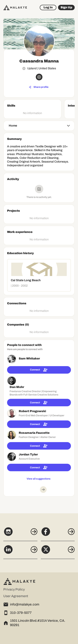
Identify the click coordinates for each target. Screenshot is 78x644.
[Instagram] (20, 534)
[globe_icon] (39, 77)
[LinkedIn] (20, 552)
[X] (58, 552)
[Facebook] (58, 534)
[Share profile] (39, 87)
